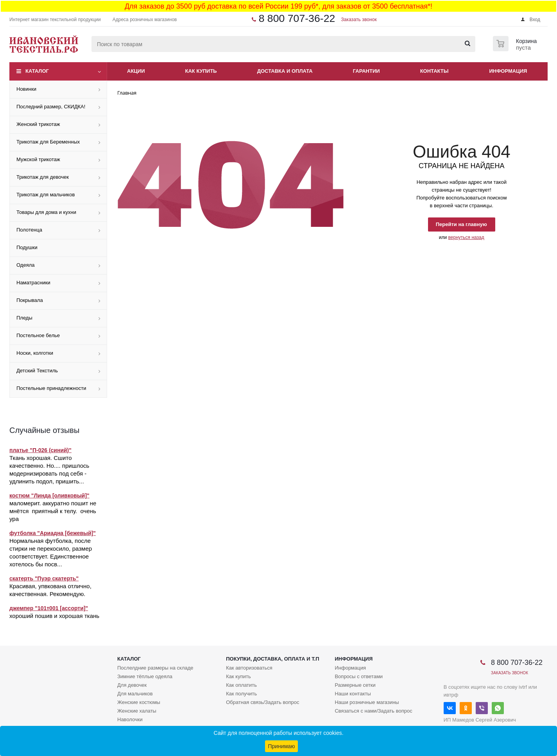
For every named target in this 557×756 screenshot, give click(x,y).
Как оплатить (241, 685)
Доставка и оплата (285, 71)
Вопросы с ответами (359, 676)
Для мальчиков (135, 694)
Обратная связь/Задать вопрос (262, 702)
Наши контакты (353, 694)
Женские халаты (137, 711)
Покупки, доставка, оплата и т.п (272, 659)
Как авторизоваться (249, 668)
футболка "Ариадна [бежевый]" (53, 533)
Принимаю (281, 746)
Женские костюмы (139, 702)
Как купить (201, 71)
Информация (508, 71)
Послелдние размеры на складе (155, 668)
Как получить (241, 694)
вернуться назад (466, 237)
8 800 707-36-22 (297, 18)
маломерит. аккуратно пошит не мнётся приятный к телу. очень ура (53, 511)
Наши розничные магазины (367, 702)
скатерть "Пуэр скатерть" (44, 578)
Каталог (37, 71)
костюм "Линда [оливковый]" (49, 496)
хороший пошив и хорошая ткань (54, 616)
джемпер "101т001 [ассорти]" (49, 608)
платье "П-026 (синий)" (40, 450)
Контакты (434, 71)
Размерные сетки (355, 685)
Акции (136, 71)
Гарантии (366, 71)
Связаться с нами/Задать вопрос (373, 711)
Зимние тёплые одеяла (145, 676)
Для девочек (132, 685)
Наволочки (130, 719)
